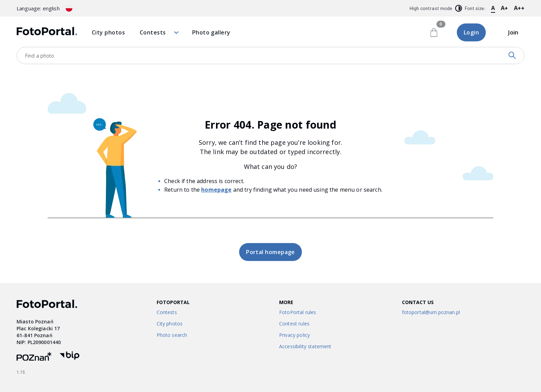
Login (471, 32)
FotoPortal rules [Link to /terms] (298, 312)
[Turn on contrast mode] (459, 8)
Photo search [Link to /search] (172, 335)
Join (513, 32)
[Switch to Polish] (69, 8)
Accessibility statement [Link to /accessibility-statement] (305, 346)
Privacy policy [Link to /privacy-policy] (294, 335)
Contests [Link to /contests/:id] (167, 312)
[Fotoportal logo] (47, 32)
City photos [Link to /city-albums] (170, 324)
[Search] (512, 56)
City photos (108, 32)
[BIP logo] (70, 358)
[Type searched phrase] (255, 56)
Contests (159, 32)
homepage (216, 190)
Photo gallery (211, 32)
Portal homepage (270, 252)
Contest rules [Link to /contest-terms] (294, 324)
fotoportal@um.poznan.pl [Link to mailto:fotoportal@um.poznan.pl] (431, 312)
